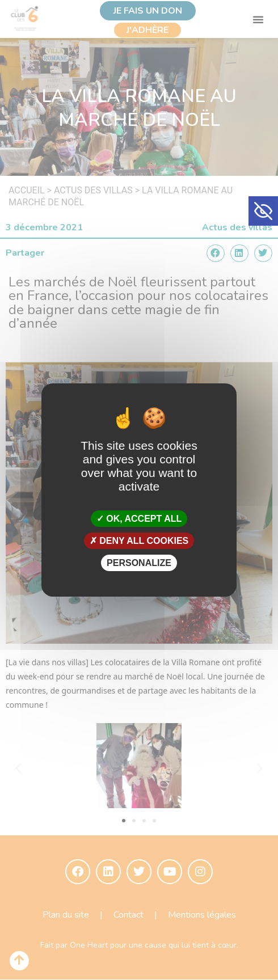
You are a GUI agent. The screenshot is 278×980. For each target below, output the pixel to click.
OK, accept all (139, 518)
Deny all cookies (139, 541)
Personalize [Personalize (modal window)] (139, 563)
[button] (263, 211)
